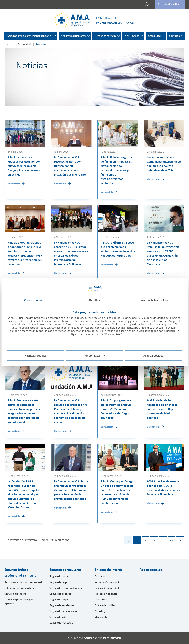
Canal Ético (101, 599)
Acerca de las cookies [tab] (155, 300)
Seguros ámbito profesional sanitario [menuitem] (29, 36)
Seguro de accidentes (62, 605)
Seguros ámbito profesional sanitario (20, 572)
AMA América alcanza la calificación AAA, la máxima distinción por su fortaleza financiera (163, 488)
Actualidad (24, 44)
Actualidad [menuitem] (154, 36)
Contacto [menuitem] (174, 36)
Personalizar (95, 355)
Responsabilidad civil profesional (23, 582)
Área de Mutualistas (170, 4)
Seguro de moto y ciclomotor (66, 588)
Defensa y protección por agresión (19, 601)
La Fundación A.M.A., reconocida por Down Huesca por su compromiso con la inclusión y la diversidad (70, 166)
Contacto (100, 576)
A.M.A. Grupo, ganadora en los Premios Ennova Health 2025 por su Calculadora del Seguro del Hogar (116, 409)
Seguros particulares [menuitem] (73, 36)
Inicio (9, 44)
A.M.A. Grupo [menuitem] (132, 36)
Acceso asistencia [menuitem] (105, 36)
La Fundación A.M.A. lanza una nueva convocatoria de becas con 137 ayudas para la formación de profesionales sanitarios (71, 490)
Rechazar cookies (36, 355)
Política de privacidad (107, 588)
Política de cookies (105, 605)
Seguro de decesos (60, 594)
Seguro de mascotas (61, 623)
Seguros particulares (65, 570)
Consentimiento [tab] (34, 300)
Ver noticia (16, 184)
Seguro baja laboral (16, 594)
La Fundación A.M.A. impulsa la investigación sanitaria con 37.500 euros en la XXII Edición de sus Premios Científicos (163, 253)
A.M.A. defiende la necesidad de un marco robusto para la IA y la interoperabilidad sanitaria (162, 409)
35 (173, 539)
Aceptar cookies (153, 355)
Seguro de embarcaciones (64, 611)
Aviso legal (101, 611)
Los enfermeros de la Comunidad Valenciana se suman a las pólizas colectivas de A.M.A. (164, 164)
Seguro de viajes (59, 599)
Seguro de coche (59, 576)
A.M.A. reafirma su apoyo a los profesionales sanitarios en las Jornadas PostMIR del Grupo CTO (118, 249)
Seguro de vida (58, 617)
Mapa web (101, 617)
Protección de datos (106, 594)
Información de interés (108, 582)
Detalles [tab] (94, 300)
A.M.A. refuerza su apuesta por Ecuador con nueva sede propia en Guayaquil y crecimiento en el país (24, 166)
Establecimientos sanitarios (20, 588)
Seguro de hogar (59, 582)
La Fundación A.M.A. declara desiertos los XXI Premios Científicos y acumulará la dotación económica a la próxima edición (70, 411)
